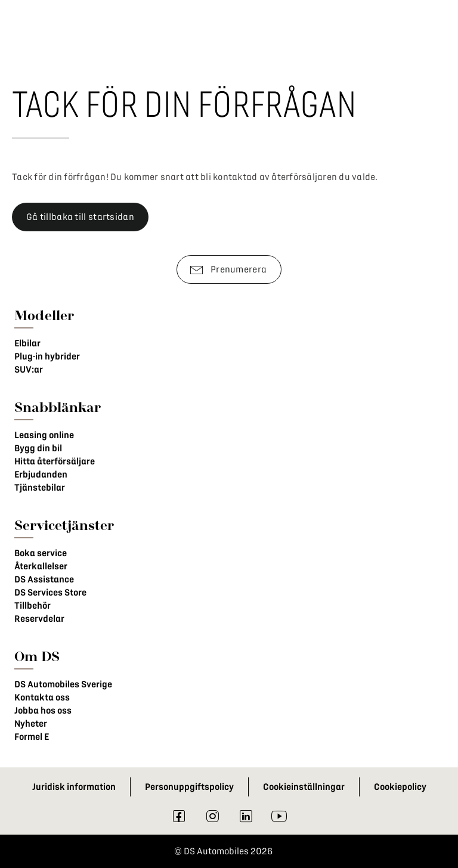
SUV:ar (29, 370)
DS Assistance (44, 579)
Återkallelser (41, 566)
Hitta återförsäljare (55, 461)
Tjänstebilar (40, 488)
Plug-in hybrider (47, 356)
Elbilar (27, 343)
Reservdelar (39, 619)
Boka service (41, 553)
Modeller (44, 315)
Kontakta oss (42, 697)
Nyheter (31, 724)
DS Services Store (50, 593)
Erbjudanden (41, 475)
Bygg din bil (38, 448)
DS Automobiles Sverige (63, 684)
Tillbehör (33, 606)
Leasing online (44, 435)
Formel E (32, 737)
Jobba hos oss (43, 711)
